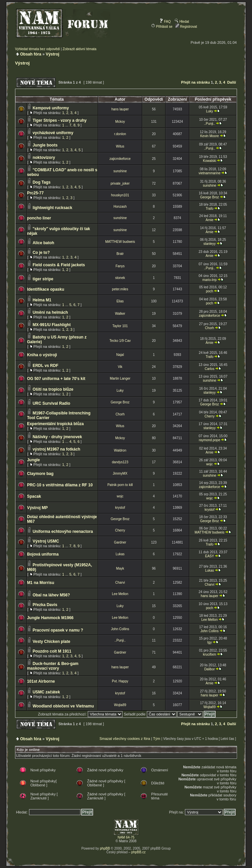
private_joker (120, 183)
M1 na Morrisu (41, 583)
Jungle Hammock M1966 (50, 618)
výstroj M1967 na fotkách (57, 449)
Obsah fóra (31, 54)
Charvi (120, 583)
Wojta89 (120, 705)
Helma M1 (42, 300)
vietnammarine (210, 173)
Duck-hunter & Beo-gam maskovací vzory (53, 666)
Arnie (209, 220)
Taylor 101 (120, 326)
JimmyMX (120, 473)
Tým (156, 739)
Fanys (120, 266)
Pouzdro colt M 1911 (52, 651)
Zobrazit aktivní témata (80, 49)
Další (232, 82)
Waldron (120, 450)
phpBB (105, 848)
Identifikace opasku (46, 289)
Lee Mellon (120, 594)
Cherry (210, 416)
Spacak (34, 496)
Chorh (209, 328)
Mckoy (120, 122)
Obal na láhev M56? (51, 595)
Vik (120, 367)
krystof (120, 508)
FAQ (165, 22)
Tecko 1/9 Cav (120, 341)
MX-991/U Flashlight (52, 325)
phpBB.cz (138, 852)
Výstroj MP (37, 508)
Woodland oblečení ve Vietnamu (63, 706)
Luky (209, 111)
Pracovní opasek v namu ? (58, 630)
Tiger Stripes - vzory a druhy (60, 120)
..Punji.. (209, 124)
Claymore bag (40, 474)
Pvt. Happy (120, 681)
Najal (120, 355)
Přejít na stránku (196, 82)
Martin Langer (120, 378)
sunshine (120, 171)
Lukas (120, 554)
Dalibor (210, 669)
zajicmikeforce (120, 159)
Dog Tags (42, 182)
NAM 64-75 (126, 837)
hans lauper (120, 109)
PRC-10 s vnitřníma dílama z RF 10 (60, 485)
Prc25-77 (35, 193)
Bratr (120, 254)
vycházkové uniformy (53, 133)
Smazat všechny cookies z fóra (125, 739)
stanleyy (209, 244)
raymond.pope (210, 440)
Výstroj (53, 54)
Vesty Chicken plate (52, 642)
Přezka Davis (45, 605)
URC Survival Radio (52, 403)
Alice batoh (44, 243)
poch (210, 291)
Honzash (120, 207)
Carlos (209, 369)
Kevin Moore (210, 136)
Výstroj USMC (46, 541)
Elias (120, 301)
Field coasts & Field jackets (59, 265)
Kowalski (209, 161)
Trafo (209, 209)
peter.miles (120, 289)
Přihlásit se (162, 27)
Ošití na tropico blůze (53, 389)
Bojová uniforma (43, 554)
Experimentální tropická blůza (55, 424)
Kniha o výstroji (42, 355)
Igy (209, 642)
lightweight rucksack (53, 208)
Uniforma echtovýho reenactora (63, 532)
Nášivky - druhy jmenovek (57, 437)
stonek (120, 278)
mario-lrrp (209, 280)
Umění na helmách (50, 312)
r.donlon (120, 134)
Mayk (120, 568)
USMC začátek (46, 692)
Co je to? (41, 253)
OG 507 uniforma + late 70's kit (56, 379)
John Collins (120, 629)
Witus (120, 146)
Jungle (34, 460)
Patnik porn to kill (120, 485)
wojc (210, 464)
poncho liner (39, 218)
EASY (209, 556)
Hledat (182, 22)
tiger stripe (43, 279)
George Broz (209, 197)
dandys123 (120, 462)
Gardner (120, 542)
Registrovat (186, 27)
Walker (120, 314)
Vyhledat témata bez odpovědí (38, 49)
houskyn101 (120, 195)
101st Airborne (41, 681)
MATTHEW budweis (120, 242)
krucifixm (209, 654)
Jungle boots (45, 145)
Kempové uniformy (51, 108)
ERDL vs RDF (46, 366)
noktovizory (44, 158)
